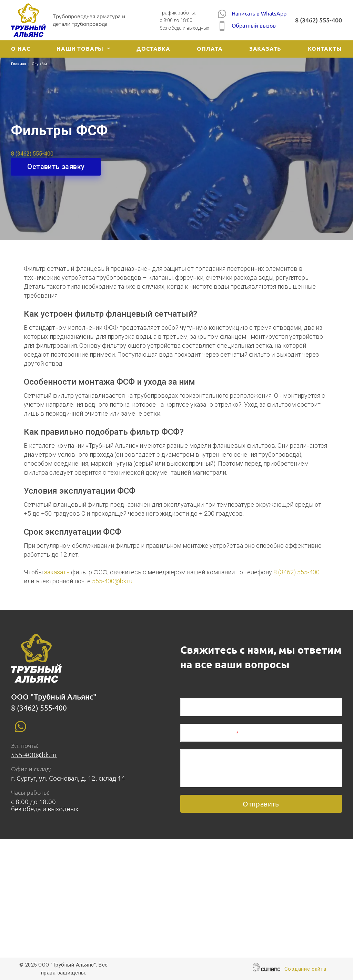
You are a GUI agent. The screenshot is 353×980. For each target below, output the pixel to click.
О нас (21, 49)
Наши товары (80, 49)
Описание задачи (210, 759)
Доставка (153, 49)
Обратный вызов (247, 26)
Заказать (265, 49)
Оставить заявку (56, 167)
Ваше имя (200, 708)
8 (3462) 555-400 (319, 20)
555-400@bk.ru (112, 581)
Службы (39, 64)
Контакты (325, 49)
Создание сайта (305, 969)
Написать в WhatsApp (252, 13)
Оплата (210, 49)
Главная (19, 64)
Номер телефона (210, 733)
